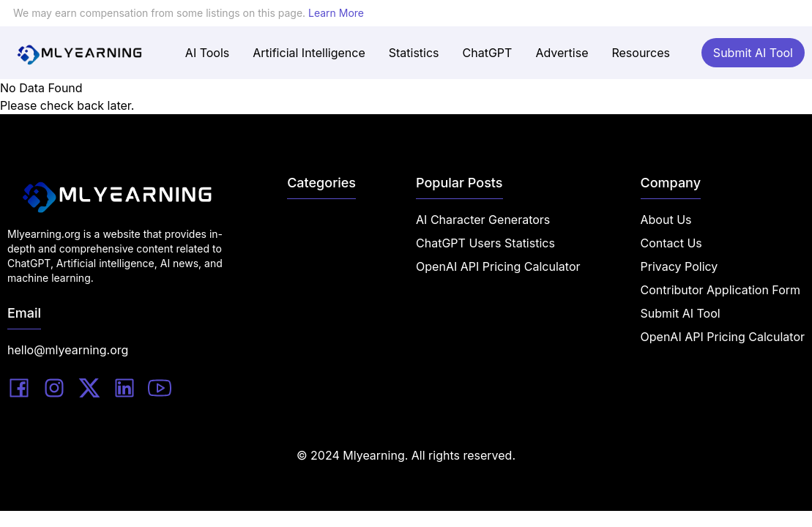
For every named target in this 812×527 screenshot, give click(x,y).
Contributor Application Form (721, 290)
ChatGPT (488, 53)
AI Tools (207, 53)
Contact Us (671, 243)
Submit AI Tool (753, 53)
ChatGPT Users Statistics (485, 243)
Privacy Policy (679, 266)
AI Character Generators (483, 220)
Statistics (414, 53)
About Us (666, 220)
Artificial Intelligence (309, 53)
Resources (641, 53)
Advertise (562, 53)
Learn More (336, 13)
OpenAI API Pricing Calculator (498, 266)
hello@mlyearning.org (68, 350)
